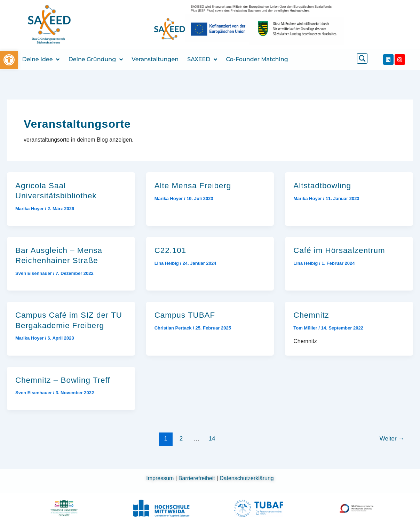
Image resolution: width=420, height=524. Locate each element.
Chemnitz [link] (311, 315)
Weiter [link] (392, 439)
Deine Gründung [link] (96, 59)
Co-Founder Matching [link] (257, 59)
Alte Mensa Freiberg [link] (193, 186)
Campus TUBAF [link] (185, 315)
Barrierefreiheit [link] (197, 478)
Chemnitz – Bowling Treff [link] (63, 380)
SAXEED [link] (202, 59)
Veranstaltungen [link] (155, 59)
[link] (9, 60)
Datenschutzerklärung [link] (247, 478)
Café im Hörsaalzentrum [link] (339, 250)
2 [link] (181, 439)
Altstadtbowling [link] (322, 186)
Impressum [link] (161, 478)
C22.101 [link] (171, 250)
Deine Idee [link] (41, 59)
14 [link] (212, 439)
